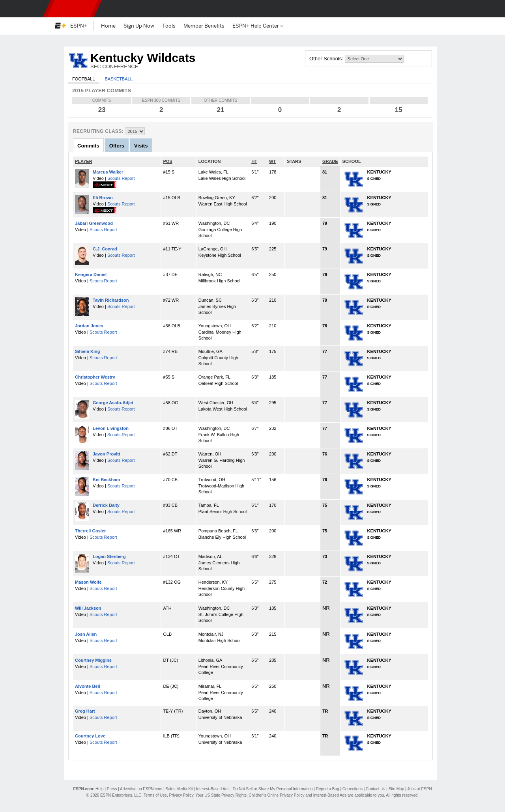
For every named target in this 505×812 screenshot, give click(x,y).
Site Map (396, 789)
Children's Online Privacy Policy (277, 795)
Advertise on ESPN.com (141, 789)
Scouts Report (121, 178)
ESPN (72, 9)
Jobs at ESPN (419, 789)
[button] (446, 9)
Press (112, 789)
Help (100, 789)
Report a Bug (328, 789)
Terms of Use (155, 795)
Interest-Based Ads (213, 789)
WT (272, 161)
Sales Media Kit (179, 789)
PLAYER (84, 161)
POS (167, 161)
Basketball (118, 79)
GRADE (330, 161)
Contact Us (375, 789)
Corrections (353, 789)
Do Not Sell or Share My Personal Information (273, 789)
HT (254, 161)
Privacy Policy (181, 795)
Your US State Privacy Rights (221, 795)
